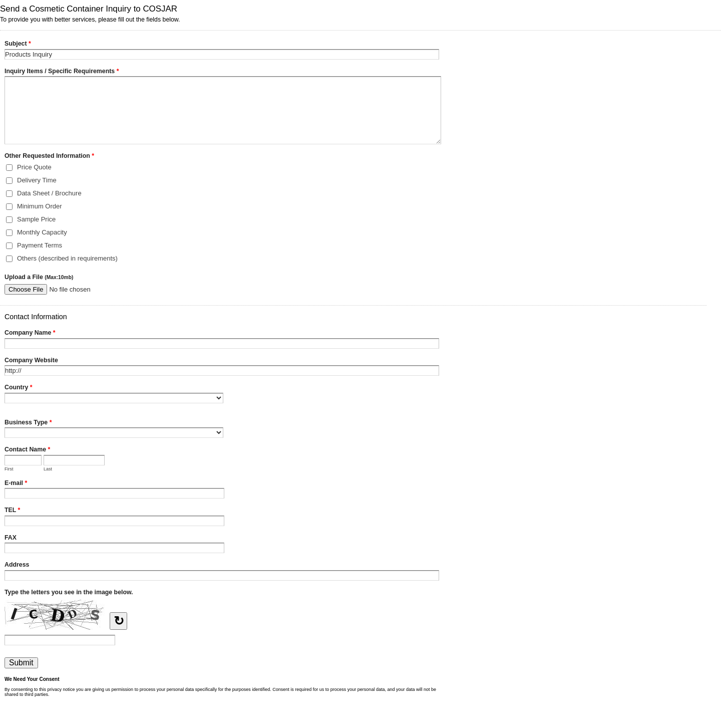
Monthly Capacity (42, 232)
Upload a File (39, 277)
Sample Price (36, 219)
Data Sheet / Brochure (49, 193)
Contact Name (27, 450)
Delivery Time (37, 180)
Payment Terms (40, 245)
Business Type (28, 423)
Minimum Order (40, 206)
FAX (11, 538)
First (9, 469)
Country (19, 388)
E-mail (16, 484)
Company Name (30, 334)
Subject (18, 45)
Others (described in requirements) (67, 258)
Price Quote (34, 167)
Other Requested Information (49, 157)
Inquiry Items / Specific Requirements (62, 72)
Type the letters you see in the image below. (69, 592)
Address (17, 565)
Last (48, 469)
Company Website (31, 360)
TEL (12, 511)
